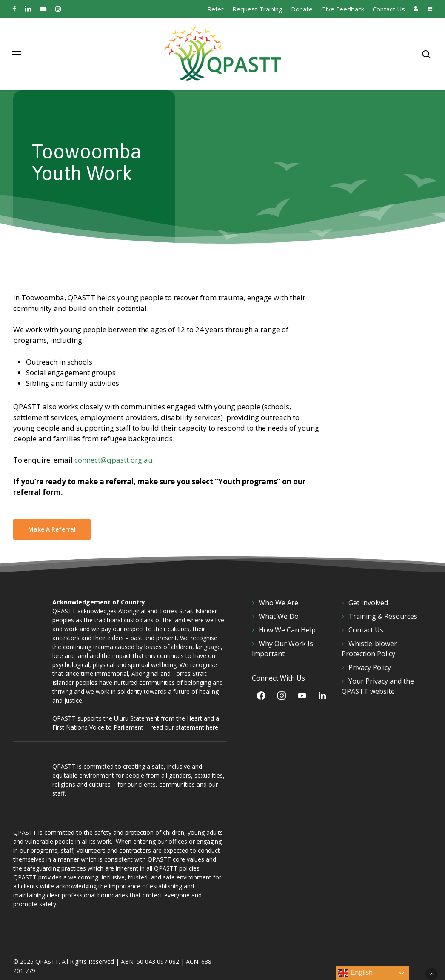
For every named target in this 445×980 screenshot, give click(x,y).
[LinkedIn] (322, 695)
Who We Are (278, 603)
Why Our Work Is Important (282, 649)
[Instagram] (282, 695)
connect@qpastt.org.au (114, 460)
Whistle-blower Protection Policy (369, 649)
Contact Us (366, 630)
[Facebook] (261, 695)
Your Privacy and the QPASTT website (378, 686)
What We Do (279, 616)
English (355, 973)
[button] (17, 54)
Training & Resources (383, 616)
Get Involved (368, 603)
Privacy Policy (370, 667)
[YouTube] (302, 695)
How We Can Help (287, 630)
